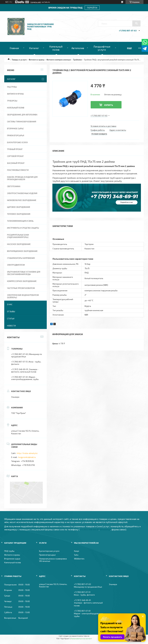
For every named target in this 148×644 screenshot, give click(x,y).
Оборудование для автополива (22, 115)
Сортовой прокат (15, 156)
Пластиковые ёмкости (18, 170)
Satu (76, 555)
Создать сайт (36, 2)
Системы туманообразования (22, 122)
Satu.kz (87, 636)
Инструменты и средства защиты (23, 228)
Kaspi (77, 551)
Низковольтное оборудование (22, 200)
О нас (10, 304)
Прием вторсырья (16, 135)
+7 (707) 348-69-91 (89, 529)
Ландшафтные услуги (102, 48)
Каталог (34, 48)
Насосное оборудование (19, 244)
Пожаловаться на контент (81, 638)
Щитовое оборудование (19, 207)
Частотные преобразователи (21, 288)
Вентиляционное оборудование (22, 251)
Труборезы (12, 101)
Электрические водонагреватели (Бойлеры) (23, 296)
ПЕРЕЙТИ (92, 8)
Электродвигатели (16, 265)
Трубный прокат (15, 149)
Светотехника (14, 186)
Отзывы (11, 311)
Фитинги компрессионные (59, 60)
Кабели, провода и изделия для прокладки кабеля (22, 178)
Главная (14, 48)
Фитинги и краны (37, 60)
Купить (109, 105)
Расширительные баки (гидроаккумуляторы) (18, 236)
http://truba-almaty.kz (27, 453)
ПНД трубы (12, 87)
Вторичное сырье (15, 129)
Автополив (78, 48)
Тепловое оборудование (19, 214)
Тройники (77, 60)
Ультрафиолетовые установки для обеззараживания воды (24, 273)
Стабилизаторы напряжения (21, 258)
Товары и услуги (19, 60)
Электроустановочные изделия (22, 193)
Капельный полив (56, 48)
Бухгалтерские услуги (17, 142)
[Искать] (136, 23)
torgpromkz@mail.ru (27, 457)
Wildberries (79, 559)
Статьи (11, 319)
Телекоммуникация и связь (20, 221)
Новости (11, 326)
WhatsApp (105, 529)
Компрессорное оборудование (22, 281)
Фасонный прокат (16, 163)
